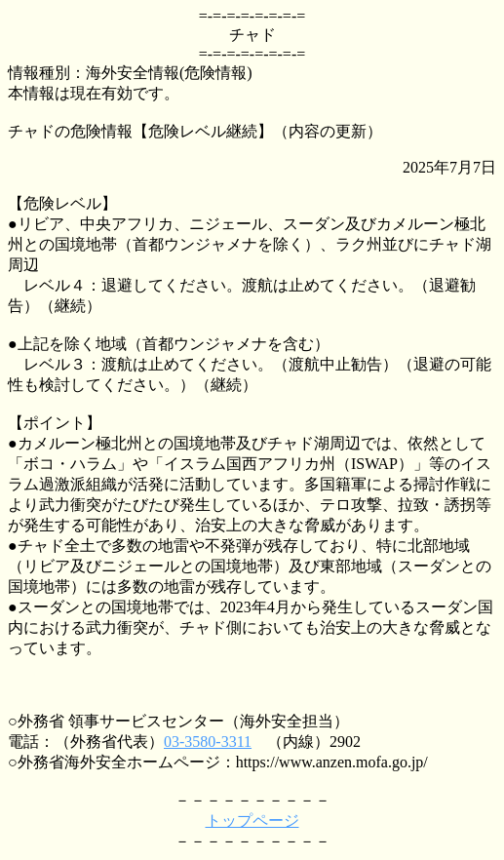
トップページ (252, 821)
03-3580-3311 (208, 742)
